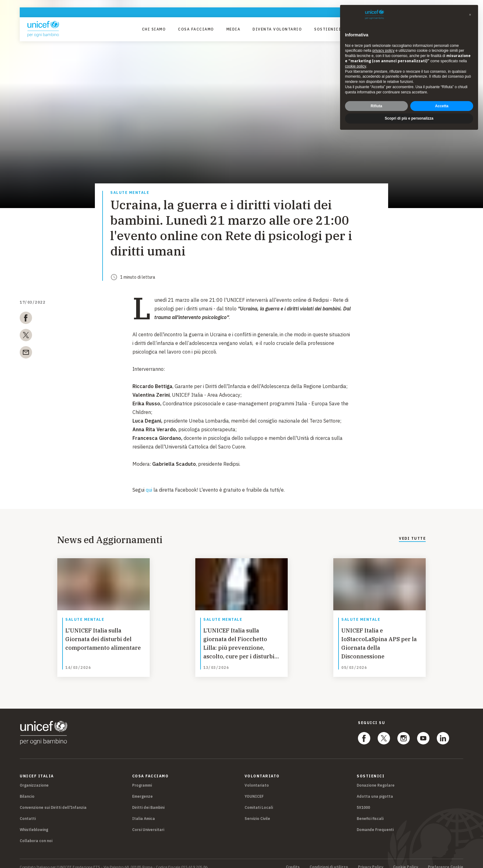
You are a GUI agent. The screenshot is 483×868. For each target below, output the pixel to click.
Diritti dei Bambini (148, 800)
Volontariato (257, 778)
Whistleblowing (34, 823)
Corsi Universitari (148, 823)
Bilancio (27, 789)
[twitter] (26, 336)
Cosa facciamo (196, 29)
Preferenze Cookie (446, 860)
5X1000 (363, 800)
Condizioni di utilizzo (329, 860)
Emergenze (142, 789)
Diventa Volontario (277, 29)
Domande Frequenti (375, 823)
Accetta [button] (442, 106)
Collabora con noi (36, 834)
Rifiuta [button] (376, 106)
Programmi (142, 778)
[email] (26, 354)
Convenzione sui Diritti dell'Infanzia (53, 800)
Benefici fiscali (370, 811)
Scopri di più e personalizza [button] (409, 118)
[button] (470, 15)
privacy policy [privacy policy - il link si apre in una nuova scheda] (384, 51)
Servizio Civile (257, 811)
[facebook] (26, 319)
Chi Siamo (154, 29)
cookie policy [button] (356, 66)
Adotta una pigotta (375, 789)
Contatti (28, 811)
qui (149, 490)
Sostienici (328, 29)
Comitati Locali (259, 800)
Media (233, 29)
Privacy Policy (371, 860)
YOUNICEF (254, 789)
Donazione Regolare (376, 778)
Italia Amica (144, 811)
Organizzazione (34, 778)
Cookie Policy (406, 860)
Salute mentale (130, 193)
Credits (293, 860)
